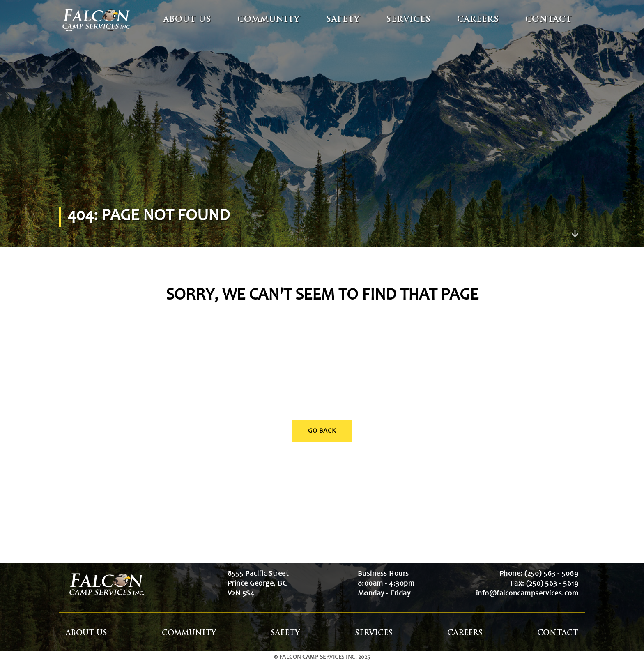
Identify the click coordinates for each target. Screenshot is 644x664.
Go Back (322, 431)
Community (269, 20)
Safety (343, 20)
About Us (187, 20)
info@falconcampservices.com (527, 594)
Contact (549, 20)
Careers (478, 20)
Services (408, 20)
